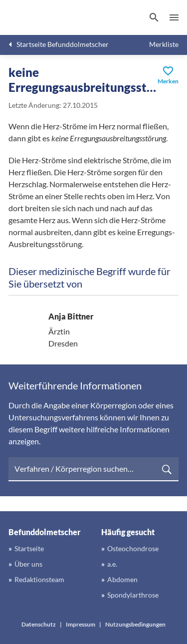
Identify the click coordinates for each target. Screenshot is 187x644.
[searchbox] (93, 469)
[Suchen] (154, 17)
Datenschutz (39, 624)
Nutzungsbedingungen (135, 624)
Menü (174, 17)
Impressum (81, 624)
